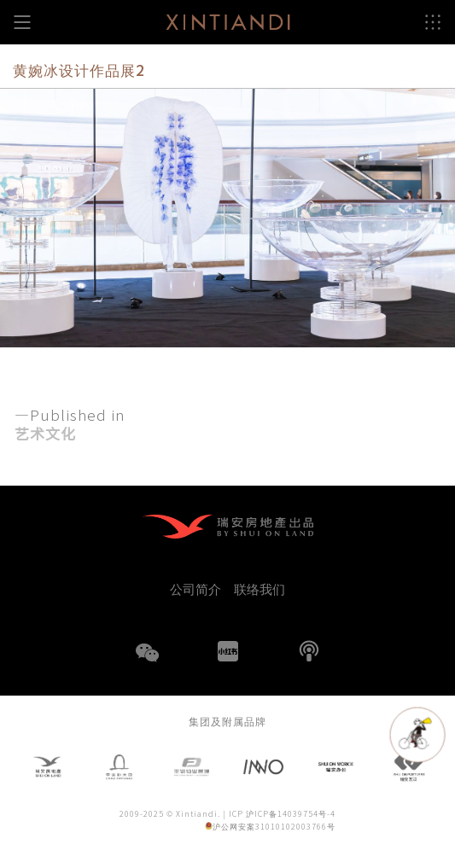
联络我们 (260, 588)
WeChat (147, 663)
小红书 (228, 651)
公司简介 (195, 588)
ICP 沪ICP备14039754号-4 (282, 815)
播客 (309, 651)
